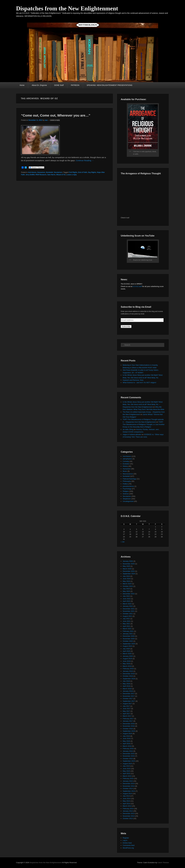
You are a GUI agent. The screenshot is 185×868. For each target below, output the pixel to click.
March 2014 (127, 806)
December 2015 (129, 754)
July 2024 (126, 576)
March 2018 (127, 689)
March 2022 (127, 604)
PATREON (75, 85)
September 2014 (129, 791)
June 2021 (127, 621)
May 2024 (126, 581)
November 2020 (129, 639)
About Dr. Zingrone (39, 85)
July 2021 (126, 619)
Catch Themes (163, 863)
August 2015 (127, 764)
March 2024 (127, 584)
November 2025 (129, 564)
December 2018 (129, 674)
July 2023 (126, 589)
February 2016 (128, 749)
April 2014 (126, 804)
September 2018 (129, 679)
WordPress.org (128, 848)
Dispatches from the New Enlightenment (67, 8)
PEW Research (41, 175)
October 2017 (128, 699)
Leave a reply (55, 120)
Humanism (41, 172)
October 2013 (128, 818)
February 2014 (128, 809)
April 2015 (126, 773)
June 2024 (127, 579)
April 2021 (126, 626)
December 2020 (129, 636)
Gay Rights (92, 172)
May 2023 (126, 591)
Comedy (126, 461)
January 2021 (128, 634)
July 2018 (126, 681)
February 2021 (128, 631)
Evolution (126, 464)
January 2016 (128, 751)
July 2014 (126, 796)
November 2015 (129, 756)
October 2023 (128, 586)
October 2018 (128, 676)
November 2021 (129, 611)
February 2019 (128, 669)
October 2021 (128, 614)
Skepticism (127, 499)
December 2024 (129, 571)
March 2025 (127, 569)
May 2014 (126, 801)
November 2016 (129, 726)
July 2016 (126, 736)
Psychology (127, 489)
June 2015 (127, 769)
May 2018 (126, 684)
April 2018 (126, 686)
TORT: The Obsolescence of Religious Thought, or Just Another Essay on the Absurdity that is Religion (144, 424)
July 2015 (126, 766)
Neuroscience (128, 474)
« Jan (123, 542)
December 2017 (129, 694)
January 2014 (128, 811)
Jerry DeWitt (30, 175)
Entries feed (127, 843)
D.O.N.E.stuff (137, 286)
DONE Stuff (59, 85)
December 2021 (129, 609)
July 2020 (126, 649)
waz (46, 120)
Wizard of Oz (61, 175)
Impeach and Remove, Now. (133, 380)
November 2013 (129, 816)
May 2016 (126, 741)
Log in (125, 840)
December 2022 (129, 594)
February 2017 (128, 719)
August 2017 (127, 704)
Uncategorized (128, 501)
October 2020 (128, 641)
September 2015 (129, 761)
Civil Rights (73, 172)
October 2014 (128, 789)
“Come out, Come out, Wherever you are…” (56, 115)
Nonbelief (50, 172)
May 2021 (126, 624)
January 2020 (128, 656)
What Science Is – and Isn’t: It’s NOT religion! (139, 383)
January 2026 (128, 561)
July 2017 (126, 706)
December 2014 (129, 784)
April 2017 (126, 714)
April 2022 (126, 601)
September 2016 (129, 731)
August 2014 (127, 794)
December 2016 (129, 724)
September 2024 (129, 574)
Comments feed (129, 845)
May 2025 (126, 566)
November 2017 (129, 696)
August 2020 (127, 646)
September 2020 (129, 644)
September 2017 (129, 701)
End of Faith (83, 172)
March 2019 (127, 666)
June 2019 (127, 661)
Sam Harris (51, 175)
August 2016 (127, 734)
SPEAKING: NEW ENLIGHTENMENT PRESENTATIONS (109, 85)
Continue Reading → (85, 160)
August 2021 (127, 616)
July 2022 (126, 596)
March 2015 (127, 776)
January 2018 (128, 691)
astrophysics (127, 459)
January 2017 (128, 721)
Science (126, 494)
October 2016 (128, 729)
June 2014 (127, 799)
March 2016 (127, 746)
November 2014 (129, 786)
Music (125, 471)
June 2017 (127, 709)
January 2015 (128, 781)
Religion (126, 491)
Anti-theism (32, 172)
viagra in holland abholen (132, 434)
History (125, 466)
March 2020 (127, 654)
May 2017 (126, 711)
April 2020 (126, 651)
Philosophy (127, 481)
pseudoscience (128, 486)
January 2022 (128, 606)
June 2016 (127, 739)
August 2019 (127, 659)
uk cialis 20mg (128, 429)
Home (22, 85)
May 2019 (126, 664)
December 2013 (129, 813)
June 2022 (127, 599)
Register (126, 838)
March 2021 (127, 629)
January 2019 (128, 671)
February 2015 (128, 778)
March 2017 (127, 716)
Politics (125, 484)
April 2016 (126, 744)
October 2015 (128, 759)
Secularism (58, 172)
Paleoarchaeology (129, 479)
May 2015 (126, 771)
